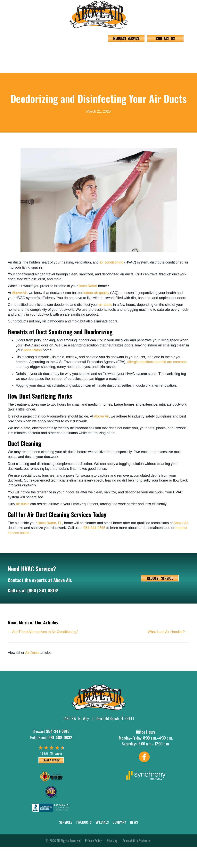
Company (119, 822)
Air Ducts (32, 653)
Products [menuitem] (80, 52)
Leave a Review (51, 760)
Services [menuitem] (55, 52)
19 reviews (56, 753)
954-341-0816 (28, 35)
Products (84, 822)
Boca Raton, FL (50, 523)
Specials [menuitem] (104, 52)
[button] (66, 52)
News (134, 822)
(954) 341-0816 (42, 590)
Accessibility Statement (137, 841)
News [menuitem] (145, 52)
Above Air (19, 293)
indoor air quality (96, 293)
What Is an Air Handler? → (168, 632)
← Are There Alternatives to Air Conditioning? (43, 632)
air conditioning (111, 262)
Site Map (112, 841)
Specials (102, 822)
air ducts (105, 305)
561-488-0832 (75, 35)
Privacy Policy (93, 841)
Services (66, 822)
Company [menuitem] (125, 52)
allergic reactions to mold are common (157, 362)
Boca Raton (88, 286)
